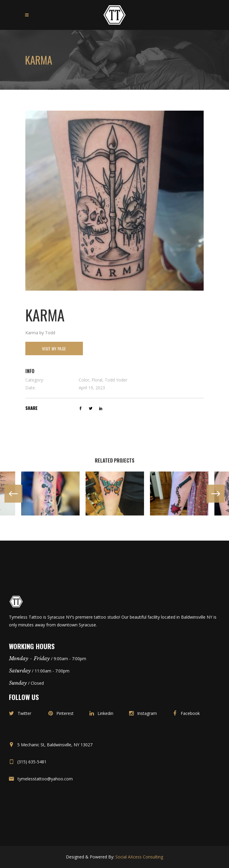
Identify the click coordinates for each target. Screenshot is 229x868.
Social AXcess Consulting (139, 857)
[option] (50, 494)
